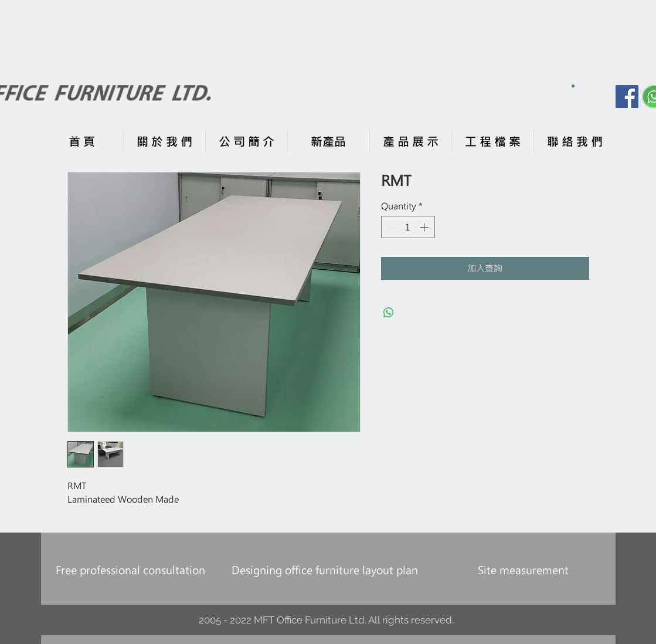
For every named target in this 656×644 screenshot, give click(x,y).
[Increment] (425, 227)
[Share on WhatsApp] (389, 313)
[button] (573, 86)
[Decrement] (391, 227)
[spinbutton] (408, 227)
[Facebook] (627, 96)
